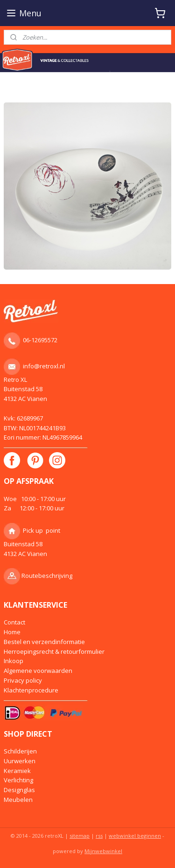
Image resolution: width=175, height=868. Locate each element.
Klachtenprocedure (31, 690)
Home (12, 632)
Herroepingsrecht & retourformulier (54, 651)
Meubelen (18, 800)
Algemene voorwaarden (38, 671)
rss (99, 836)
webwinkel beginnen (135, 836)
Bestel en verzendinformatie (44, 642)
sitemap (80, 836)
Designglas (19, 790)
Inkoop (14, 661)
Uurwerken (20, 761)
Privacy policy (23, 680)
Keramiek (17, 771)
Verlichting (18, 780)
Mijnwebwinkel (103, 851)
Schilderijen (20, 751)
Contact (14, 622)
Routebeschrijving (47, 576)
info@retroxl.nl (44, 366)
